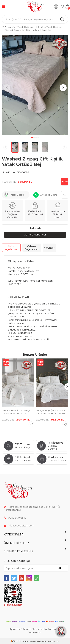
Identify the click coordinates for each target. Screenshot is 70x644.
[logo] (35, 7)
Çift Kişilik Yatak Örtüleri (48, 27)
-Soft (15, 641)
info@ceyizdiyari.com (19, 526)
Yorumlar (49, 248)
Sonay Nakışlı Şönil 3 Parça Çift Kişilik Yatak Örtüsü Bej (51, 412)
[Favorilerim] (62, 7)
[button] (32, 138)
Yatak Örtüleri (25, 27)
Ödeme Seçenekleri (32, 248)
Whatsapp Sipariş (48, 195)
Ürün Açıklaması (11, 248)
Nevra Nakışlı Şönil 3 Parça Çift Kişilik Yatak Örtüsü (16, 412)
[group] (35, 85)
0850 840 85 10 (15, 518)
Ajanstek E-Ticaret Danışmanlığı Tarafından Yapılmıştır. (35, 631)
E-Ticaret (24, 641)
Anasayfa (8, 27)
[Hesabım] (56, 7)
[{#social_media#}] (7, 578)
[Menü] (3, 6)
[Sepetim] (67, 7)
